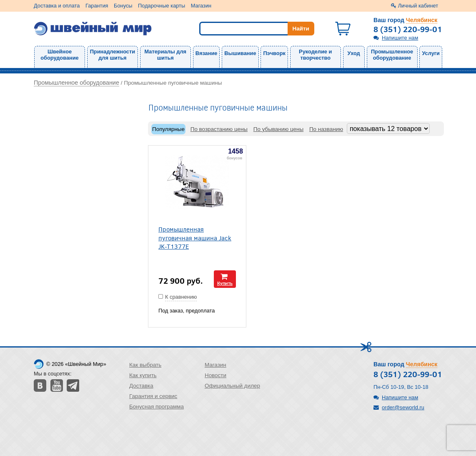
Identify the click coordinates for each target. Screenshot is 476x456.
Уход (354, 53)
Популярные (168, 129)
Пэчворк (274, 53)
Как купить (143, 375)
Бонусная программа (157, 407)
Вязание (207, 53)
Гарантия (97, 6)
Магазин (201, 6)
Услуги (431, 53)
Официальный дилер (232, 386)
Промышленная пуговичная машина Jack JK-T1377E (195, 237)
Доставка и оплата (57, 6)
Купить (225, 283)
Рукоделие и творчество (315, 55)
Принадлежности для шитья (113, 55)
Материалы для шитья (165, 55)
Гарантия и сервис (153, 396)
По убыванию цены (278, 129)
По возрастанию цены (219, 129)
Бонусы (123, 6)
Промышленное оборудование (392, 55)
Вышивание (240, 53)
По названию (326, 129)
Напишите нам (400, 38)
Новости (215, 375)
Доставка (141, 386)
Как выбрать (145, 365)
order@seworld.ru (403, 407)
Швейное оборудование (59, 55)
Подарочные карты (162, 6)
